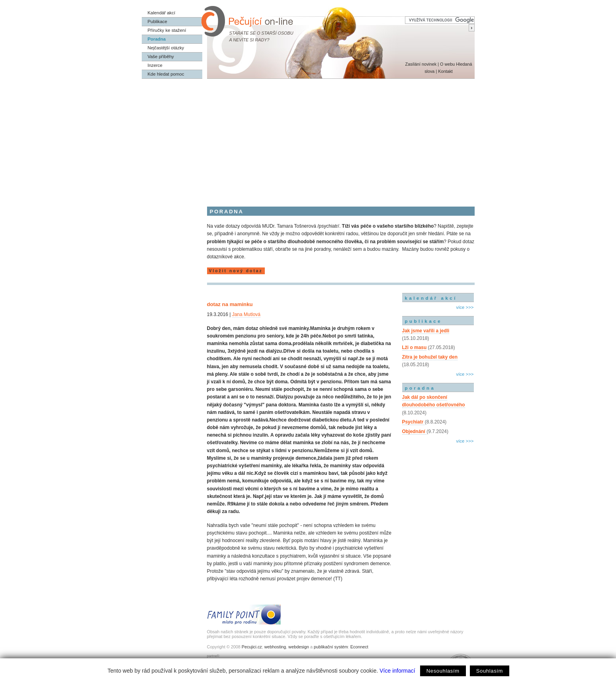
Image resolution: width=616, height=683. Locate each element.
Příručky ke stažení (167, 30)
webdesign (299, 647)
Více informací (397, 671)
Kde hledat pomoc (166, 74)
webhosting (275, 647)
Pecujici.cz (252, 647)
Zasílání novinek (421, 64)
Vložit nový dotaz (236, 271)
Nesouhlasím (443, 671)
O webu (447, 64)
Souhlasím (490, 671)
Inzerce (155, 65)
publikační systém (331, 647)
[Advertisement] (308, 139)
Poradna (157, 39)
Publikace (157, 21)
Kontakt (445, 71)
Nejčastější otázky (166, 48)
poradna (420, 388)
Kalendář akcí (162, 13)
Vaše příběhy (161, 57)
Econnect (359, 647)
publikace (424, 321)
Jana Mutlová (246, 314)
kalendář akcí (431, 298)
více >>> (465, 307)
